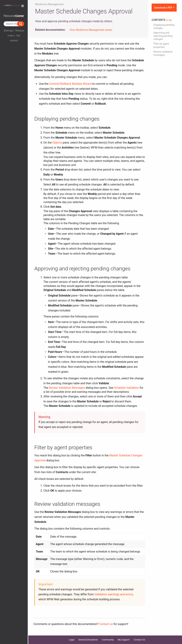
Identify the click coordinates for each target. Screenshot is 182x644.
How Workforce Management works (91, 30)
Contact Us (139, 640)
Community (108, 640)
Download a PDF (164, 8)
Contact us (106, 624)
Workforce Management (49, 4)
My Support (124, 640)
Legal (72, 640)
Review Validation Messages (67, 388)
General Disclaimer (88, 640)
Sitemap (8, 31)
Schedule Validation (127, 388)
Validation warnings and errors (114, 594)
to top (169, 20)
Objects (57, 143)
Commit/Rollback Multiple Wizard (70, 84)
